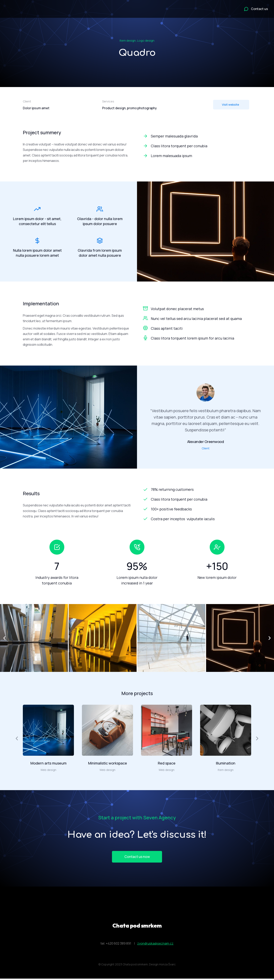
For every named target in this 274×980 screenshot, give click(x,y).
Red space (167, 763)
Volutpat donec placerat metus (177, 309)
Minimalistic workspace (108, 763)
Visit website (231, 105)
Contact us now (137, 857)
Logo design (146, 41)
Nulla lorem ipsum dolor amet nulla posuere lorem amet (37, 254)
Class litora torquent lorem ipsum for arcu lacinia (192, 338)
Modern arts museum (48, 763)
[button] (4, 638)
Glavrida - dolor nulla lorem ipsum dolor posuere (100, 220)
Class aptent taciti (167, 328)
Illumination (226, 763)
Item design (128, 41)
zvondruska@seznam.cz (155, 944)
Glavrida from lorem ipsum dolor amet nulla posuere (100, 254)
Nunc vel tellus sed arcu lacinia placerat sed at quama (196, 319)
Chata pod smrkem (137, 926)
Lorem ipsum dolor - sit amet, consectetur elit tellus (37, 220)
